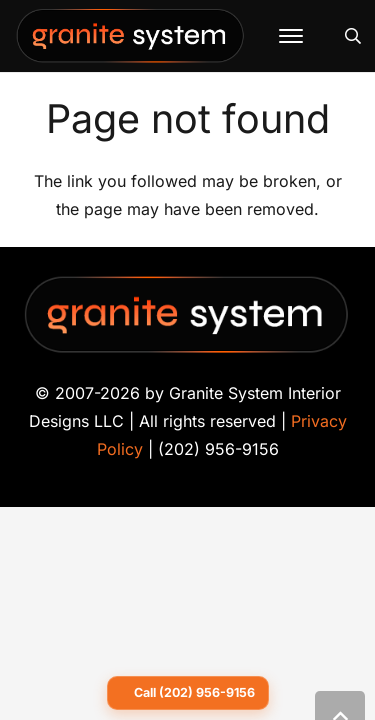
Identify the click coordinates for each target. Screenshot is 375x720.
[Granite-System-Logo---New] (131, 41)
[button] (291, 36)
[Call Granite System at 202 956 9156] (188, 693)
